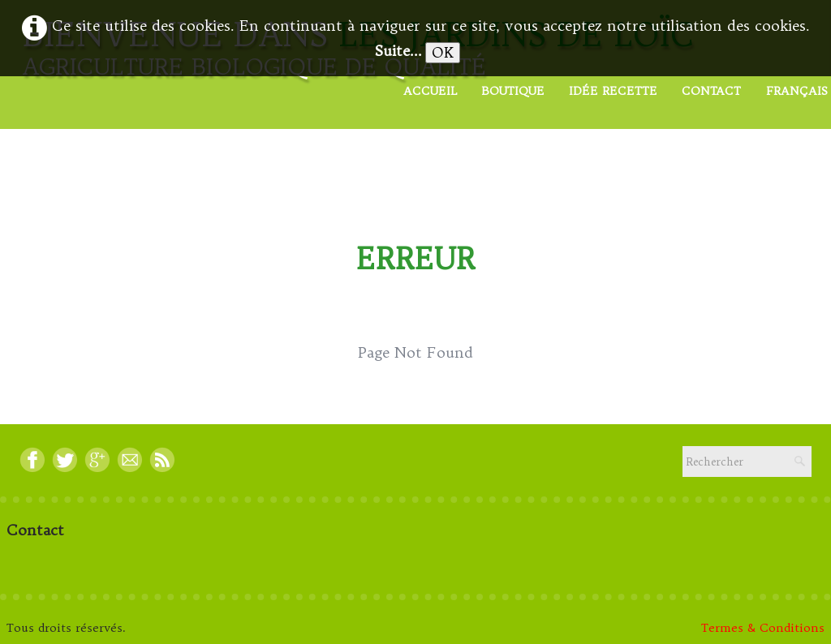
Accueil (430, 91)
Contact (711, 91)
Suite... (398, 51)
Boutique (513, 91)
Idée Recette (613, 91)
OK (443, 52)
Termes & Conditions (763, 628)
